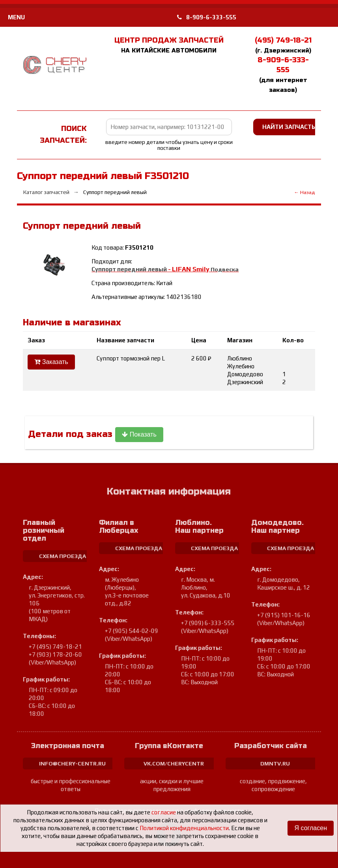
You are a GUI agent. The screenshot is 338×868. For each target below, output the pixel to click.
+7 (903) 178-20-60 (55, 654)
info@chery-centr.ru (72, 763)
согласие (164, 812)
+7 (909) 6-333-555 (208, 623)
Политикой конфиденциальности (184, 828)
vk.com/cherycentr (174, 763)
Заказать (51, 362)
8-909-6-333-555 (207, 17)
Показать (139, 434)
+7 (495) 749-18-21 (55, 647)
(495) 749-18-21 (283, 40)
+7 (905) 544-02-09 (132, 631)
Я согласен (311, 828)
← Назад (304, 192)
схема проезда (63, 556)
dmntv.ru (275, 763)
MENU (16, 17)
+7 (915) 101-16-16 (284, 615)
